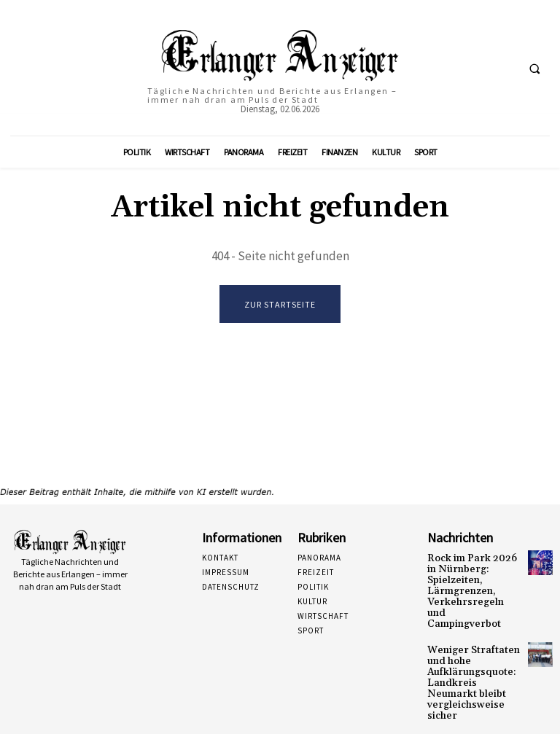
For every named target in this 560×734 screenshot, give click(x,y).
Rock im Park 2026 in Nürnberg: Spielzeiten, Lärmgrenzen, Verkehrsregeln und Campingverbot (472, 583)
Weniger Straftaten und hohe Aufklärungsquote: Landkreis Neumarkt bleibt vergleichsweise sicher (474, 656)
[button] (534, 69)
